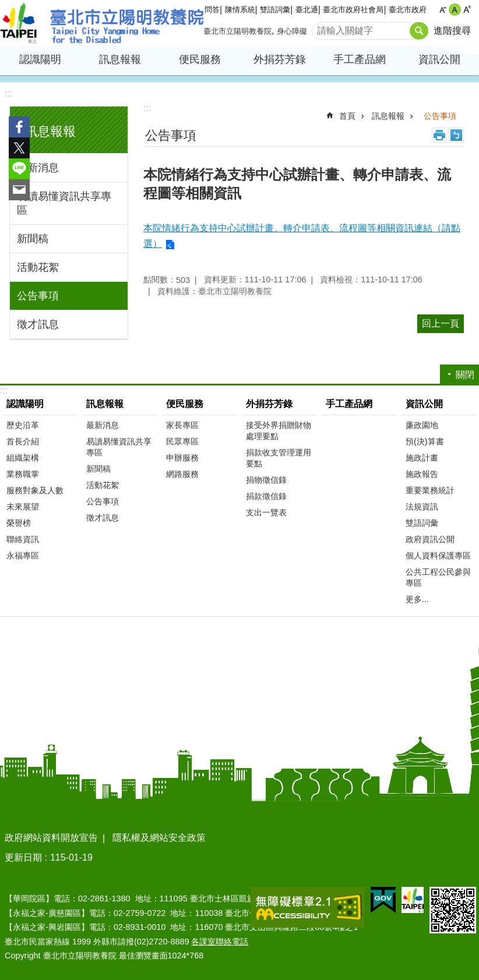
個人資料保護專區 (438, 556)
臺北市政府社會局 (353, 10)
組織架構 (23, 458)
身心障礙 (292, 31)
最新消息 (38, 168)
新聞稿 (33, 239)
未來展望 (23, 507)
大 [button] (467, 10)
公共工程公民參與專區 (438, 577)
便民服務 (200, 59)
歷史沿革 (23, 425)
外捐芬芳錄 (280, 59)
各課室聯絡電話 (220, 942)
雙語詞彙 (275, 10)
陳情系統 (240, 10)
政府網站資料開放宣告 (51, 838)
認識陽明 (40, 59)
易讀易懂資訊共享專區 (64, 203)
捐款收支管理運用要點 (279, 458)
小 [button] (443, 10)
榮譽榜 (19, 523)
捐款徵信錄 (266, 496)
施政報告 (422, 474)
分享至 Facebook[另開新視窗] (19, 127)
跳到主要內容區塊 (6, 6)
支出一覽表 (266, 512)
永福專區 (23, 556)
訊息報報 (120, 59)
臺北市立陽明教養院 (102, 23)
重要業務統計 (430, 490)
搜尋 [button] (419, 31)
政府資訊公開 (430, 539)
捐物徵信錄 (266, 480)
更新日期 (23, 857)
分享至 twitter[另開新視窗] (19, 148)
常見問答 (205, 10)
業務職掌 (23, 474)
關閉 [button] (465, 375)
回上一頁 (441, 323)
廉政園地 (422, 425)
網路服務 (182, 474)
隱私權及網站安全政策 (159, 838)
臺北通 (307, 10)
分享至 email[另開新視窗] (19, 190)
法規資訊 (422, 507)
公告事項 (38, 296)
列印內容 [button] (439, 135)
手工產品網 (360, 59)
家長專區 (182, 425)
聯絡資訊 (23, 539)
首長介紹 (23, 441)
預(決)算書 (425, 441)
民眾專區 (182, 441)
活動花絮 (38, 267)
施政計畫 (422, 458)
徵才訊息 (38, 324)
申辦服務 (182, 458)
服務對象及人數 (35, 490)
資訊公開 (439, 59)
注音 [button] (456, 135)
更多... (417, 599)
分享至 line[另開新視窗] (19, 169)
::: (8, 93)
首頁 (347, 116)
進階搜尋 (452, 31)
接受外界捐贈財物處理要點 (279, 431)
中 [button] (455, 10)
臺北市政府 (408, 10)
